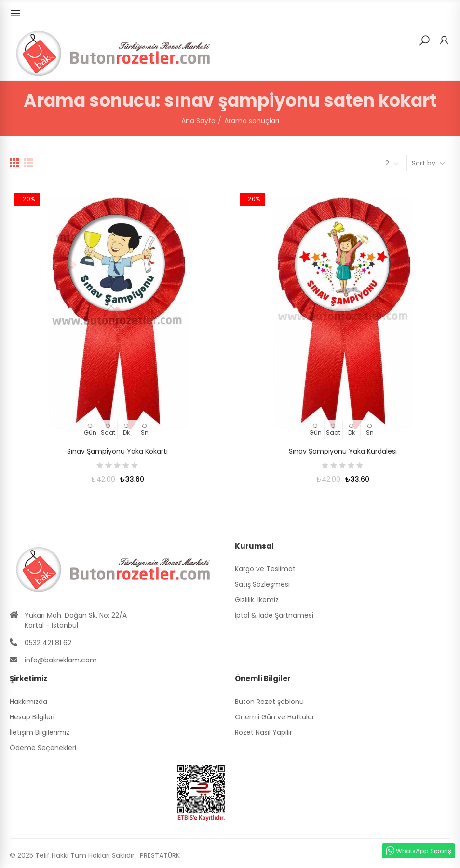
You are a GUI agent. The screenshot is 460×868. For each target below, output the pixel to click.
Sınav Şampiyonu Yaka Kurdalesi (343, 451)
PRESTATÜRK (159, 855)
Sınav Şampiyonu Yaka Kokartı (117, 451)
